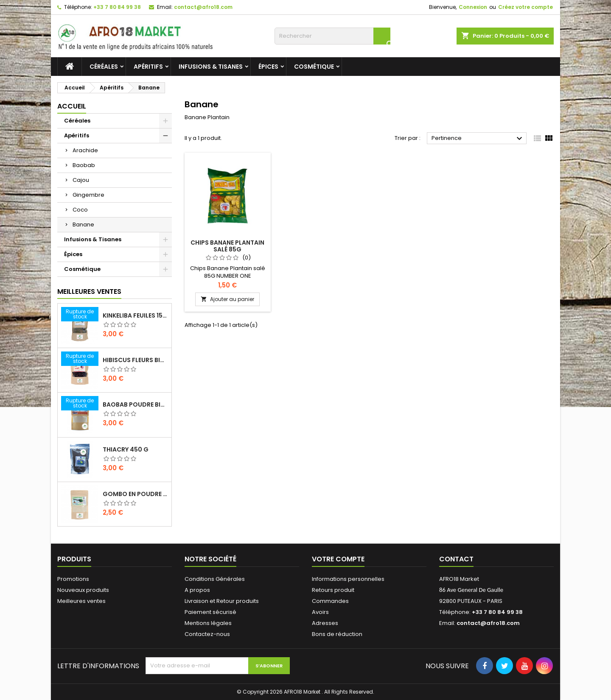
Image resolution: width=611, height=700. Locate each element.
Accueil (72, 106)
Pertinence (478, 139)
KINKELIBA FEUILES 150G (135, 315)
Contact (456, 559)
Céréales (104, 67)
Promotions (73, 579)
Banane (83, 225)
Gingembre (88, 195)
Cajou (81, 180)
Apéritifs (148, 67)
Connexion (473, 7)
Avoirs (320, 612)
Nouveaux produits (83, 590)
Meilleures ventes (81, 601)
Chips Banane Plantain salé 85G (227, 246)
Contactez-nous (207, 634)
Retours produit (333, 590)
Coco (80, 210)
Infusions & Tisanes (211, 67)
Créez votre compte (526, 7)
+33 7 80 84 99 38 (117, 7)
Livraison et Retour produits (222, 601)
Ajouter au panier (227, 299)
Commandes (330, 601)
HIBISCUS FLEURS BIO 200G (135, 360)
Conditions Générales (215, 579)
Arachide (85, 150)
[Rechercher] (332, 36)
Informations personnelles (348, 579)
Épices (268, 67)
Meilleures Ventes (89, 291)
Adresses (325, 623)
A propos (197, 590)
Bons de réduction (337, 634)
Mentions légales (208, 623)
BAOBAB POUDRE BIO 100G (135, 404)
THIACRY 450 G (126, 449)
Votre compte (338, 559)
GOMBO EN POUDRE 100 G (135, 494)
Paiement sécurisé (210, 612)
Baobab (84, 165)
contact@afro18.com (203, 7)
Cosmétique (314, 67)
